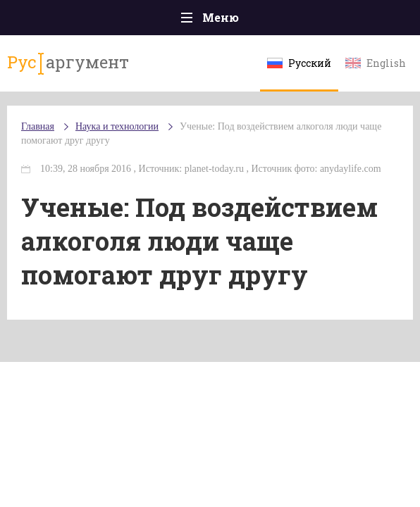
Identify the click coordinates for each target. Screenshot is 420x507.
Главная (38, 126)
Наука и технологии (117, 126)
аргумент (68, 63)
